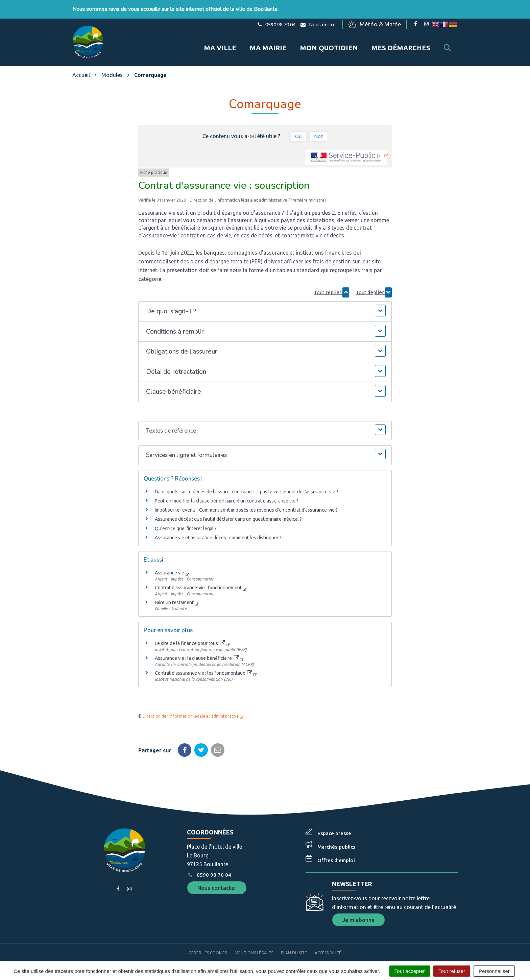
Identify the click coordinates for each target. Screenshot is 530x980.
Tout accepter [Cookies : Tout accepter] (410, 971)
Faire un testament (174, 594)
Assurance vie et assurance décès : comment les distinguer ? (218, 529)
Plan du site (294, 944)
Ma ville (220, 43)
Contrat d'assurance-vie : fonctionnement (198, 579)
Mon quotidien (329, 43)
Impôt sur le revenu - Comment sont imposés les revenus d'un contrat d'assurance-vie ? (246, 501)
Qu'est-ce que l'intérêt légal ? (186, 520)
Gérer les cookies (208, 944)
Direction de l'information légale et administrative (191, 707)
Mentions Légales (254, 944)
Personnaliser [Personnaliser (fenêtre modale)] (494, 971)
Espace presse (334, 824)
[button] (265, 303)
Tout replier (331, 284)
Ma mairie (268, 43)
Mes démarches (401, 43)
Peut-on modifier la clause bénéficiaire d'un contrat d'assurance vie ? (227, 492)
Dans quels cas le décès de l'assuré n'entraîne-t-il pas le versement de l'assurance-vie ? (247, 483)
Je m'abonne (358, 911)
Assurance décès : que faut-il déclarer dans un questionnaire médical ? (228, 511)
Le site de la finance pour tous (190, 635)
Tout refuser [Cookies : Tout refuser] (452, 971)
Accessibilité (328, 944)
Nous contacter (217, 879)
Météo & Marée (378, 24)
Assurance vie (170, 564)
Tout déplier (374, 284)
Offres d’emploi (336, 852)
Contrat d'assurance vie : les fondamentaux (203, 664)
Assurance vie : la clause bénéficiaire (197, 649)
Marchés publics (336, 838)
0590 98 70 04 (209, 866)
